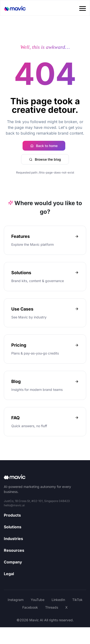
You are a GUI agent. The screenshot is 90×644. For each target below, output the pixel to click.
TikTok (77, 600)
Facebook (30, 607)
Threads (52, 607)
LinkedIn (58, 600)
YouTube (38, 600)
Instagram (16, 600)
